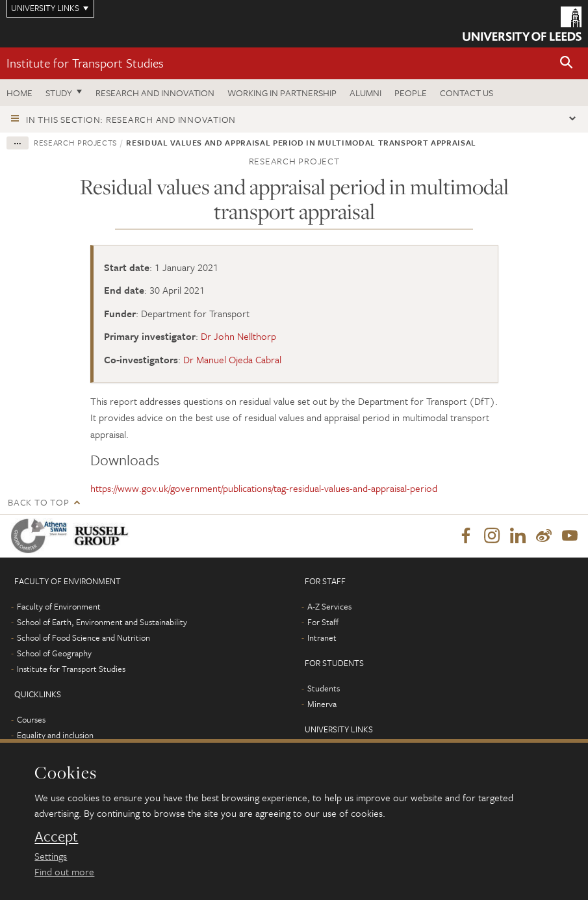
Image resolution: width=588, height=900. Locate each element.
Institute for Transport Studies (85, 63)
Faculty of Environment (59, 606)
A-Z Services (329, 606)
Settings (51, 856)
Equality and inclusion (55, 735)
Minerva (322, 704)
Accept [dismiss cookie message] (56, 836)
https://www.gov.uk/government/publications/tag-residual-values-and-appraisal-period (264, 488)
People (411, 93)
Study (59, 93)
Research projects (75, 142)
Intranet (322, 637)
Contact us (467, 93)
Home (19, 93)
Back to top (38, 502)
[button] (567, 63)
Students (324, 688)
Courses (31, 719)
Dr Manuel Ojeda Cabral (232, 359)
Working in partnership (282, 93)
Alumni (365, 93)
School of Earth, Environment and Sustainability (102, 622)
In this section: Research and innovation (131, 119)
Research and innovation (155, 93)
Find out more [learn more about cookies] (64, 871)
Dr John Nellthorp (238, 336)
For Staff (323, 622)
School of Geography (54, 653)
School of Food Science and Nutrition (83, 637)
